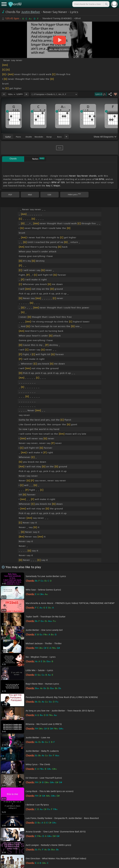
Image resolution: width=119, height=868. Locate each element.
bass (59, 137)
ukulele (29, 137)
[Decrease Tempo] (4, 94)
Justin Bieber (31, 12)
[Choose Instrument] (66, 137)
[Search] (106, 4)
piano (18, 137)
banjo (49, 137)
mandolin (39, 137)
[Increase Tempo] (26, 94)
